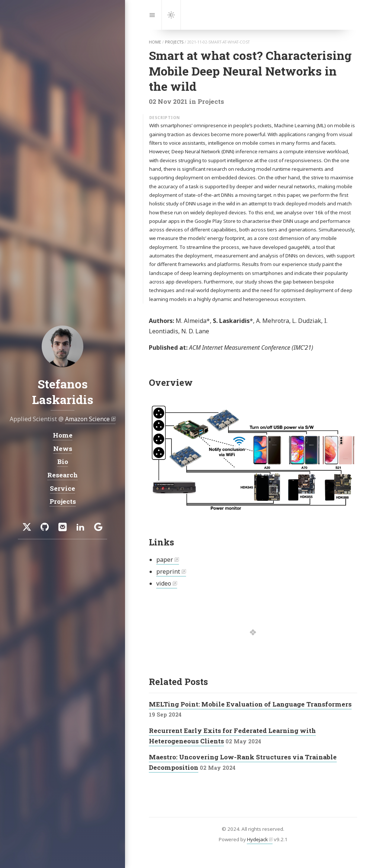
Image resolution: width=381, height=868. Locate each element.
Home (63, 435)
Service (63, 488)
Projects (63, 501)
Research (63, 475)
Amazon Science (87, 419)
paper (165, 560)
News (63, 449)
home (155, 42)
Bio (63, 462)
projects (174, 42)
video (164, 583)
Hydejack (257, 839)
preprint (168, 571)
